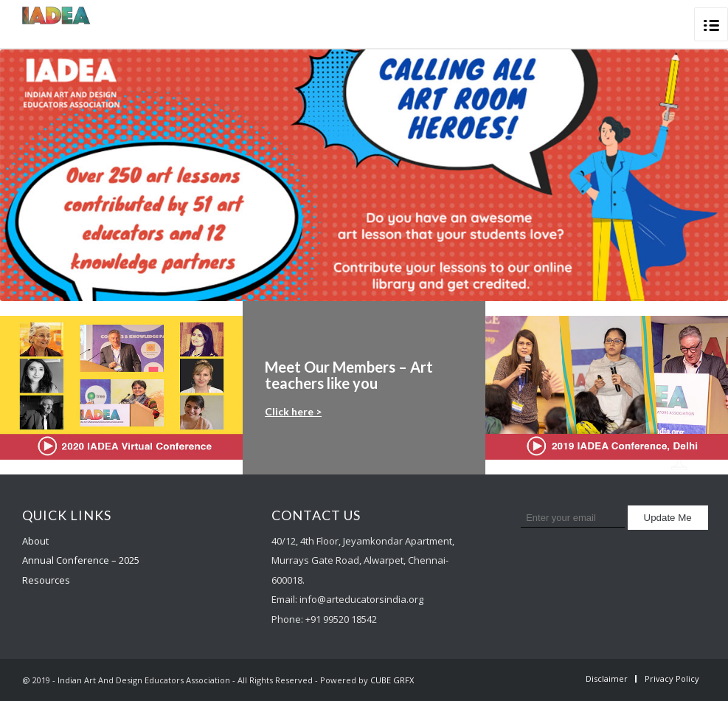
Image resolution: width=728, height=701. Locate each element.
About (35, 541)
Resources (46, 580)
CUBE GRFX (392, 680)
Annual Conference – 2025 (81, 560)
